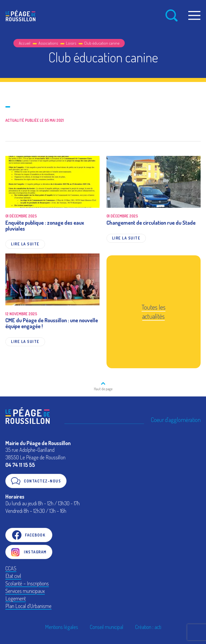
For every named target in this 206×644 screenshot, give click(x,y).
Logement (16, 598)
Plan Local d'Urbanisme (28, 606)
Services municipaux (25, 591)
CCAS (11, 568)
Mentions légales (62, 627)
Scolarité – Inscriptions (27, 583)
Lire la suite (25, 244)
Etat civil (13, 576)
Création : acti (148, 627)
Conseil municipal (107, 627)
